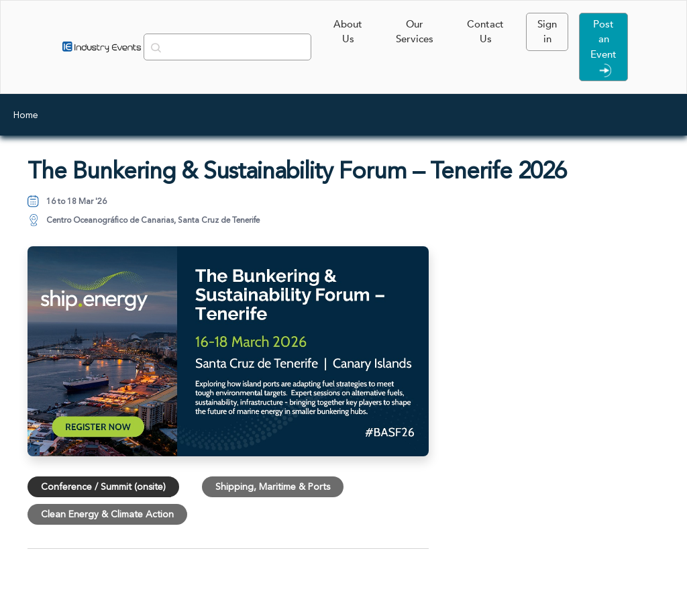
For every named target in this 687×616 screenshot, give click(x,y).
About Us (348, 32)
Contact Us (485, 32)
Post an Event (603, 47)
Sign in (547, 32)
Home (26, 115)
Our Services (415, 32)
